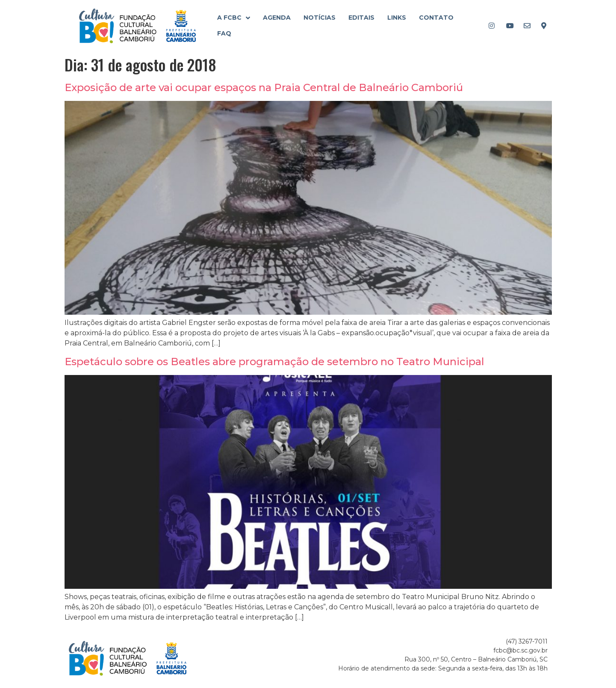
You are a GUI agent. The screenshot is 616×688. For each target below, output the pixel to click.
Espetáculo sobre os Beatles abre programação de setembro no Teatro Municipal (274, 362)
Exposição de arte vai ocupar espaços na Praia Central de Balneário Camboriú (264, 87)
